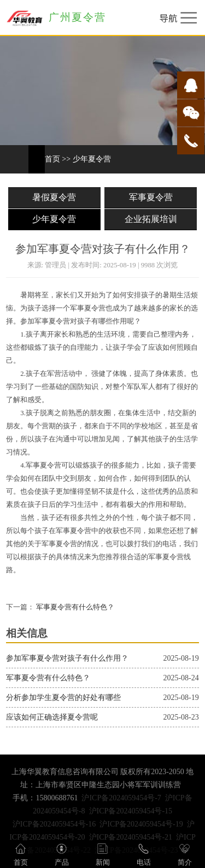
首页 (52, 159)
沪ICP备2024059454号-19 (141, 824)
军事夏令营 (151, 197)
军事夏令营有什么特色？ (74, 607)
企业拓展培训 (151, 219)
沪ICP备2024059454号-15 (131, 811)
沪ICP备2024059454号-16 (54, 824)
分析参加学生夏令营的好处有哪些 (63, 698)
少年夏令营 (92, 159)
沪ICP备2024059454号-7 (121, 798)
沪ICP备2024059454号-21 (131, 837)
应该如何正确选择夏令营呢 (52, 717)
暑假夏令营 (54, 197)
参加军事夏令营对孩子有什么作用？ (67, 658)
